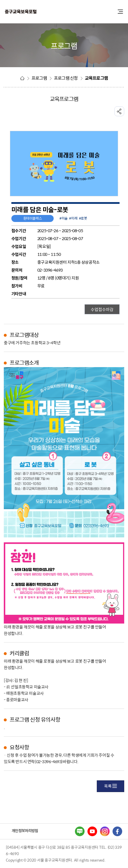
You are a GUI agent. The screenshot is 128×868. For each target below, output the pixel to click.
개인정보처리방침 (25, 830)
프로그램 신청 (66, 78)
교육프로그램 (97, 78)
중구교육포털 (36, 12)
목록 (111, 786)
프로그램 (39, 78)
